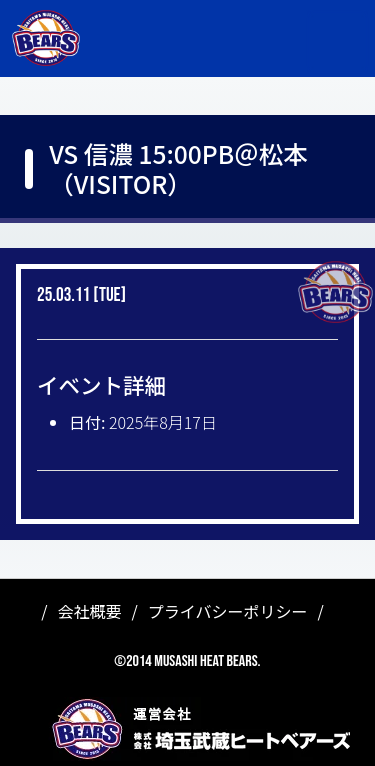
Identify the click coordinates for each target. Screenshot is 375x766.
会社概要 (90, 611)
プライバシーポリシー (228, 611)
